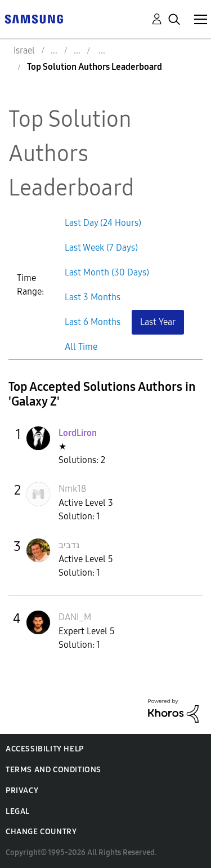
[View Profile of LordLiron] (78, 433)
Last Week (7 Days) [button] (101, 248)
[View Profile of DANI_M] (75, 617)
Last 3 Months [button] (93, 297)
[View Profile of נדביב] (69, 545)
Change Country (41, 832)
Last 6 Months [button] (93, 322)
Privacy (22, 791)
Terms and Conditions (53, 770)
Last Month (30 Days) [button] (107, 272)
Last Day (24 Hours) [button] (103, 223)
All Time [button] (81, 347)
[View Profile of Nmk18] (72, 489)
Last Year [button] (158, 322)
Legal (18, 811)
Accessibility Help (45, 749)
